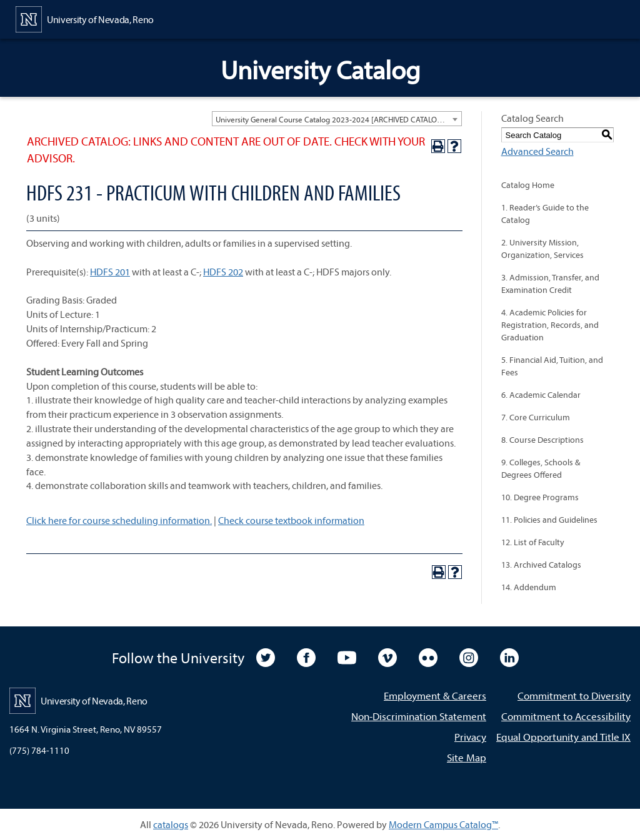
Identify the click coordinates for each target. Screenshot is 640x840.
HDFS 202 (223, 272)
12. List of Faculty (533, 542)
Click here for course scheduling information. (119, 520)
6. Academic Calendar (541, 395)
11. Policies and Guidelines (549, 520)
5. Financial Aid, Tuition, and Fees (552, 366)
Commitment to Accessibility (566, 716)
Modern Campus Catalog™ (443, 824)
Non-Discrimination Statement (419, 716)
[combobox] (337, 119)
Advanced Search (537, 151)
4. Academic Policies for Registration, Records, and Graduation (550, 325)
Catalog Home (528, 185)
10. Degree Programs (540, 497)
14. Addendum (529, 587)
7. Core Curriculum (536, 417)
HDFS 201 (110, 272)
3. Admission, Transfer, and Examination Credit (550, 284)
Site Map (467, 757)
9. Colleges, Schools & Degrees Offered (541, 468)
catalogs (171, 824)
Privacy (470, 737)
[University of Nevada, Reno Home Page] (85, 18)
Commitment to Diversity (574, 695)
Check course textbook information (291, 520)
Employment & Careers (435, 695)
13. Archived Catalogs (541, 565)
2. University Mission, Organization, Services (542, 249)
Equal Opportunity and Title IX (563, 737)
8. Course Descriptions (542, 440)
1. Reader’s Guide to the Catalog (545, 214)
